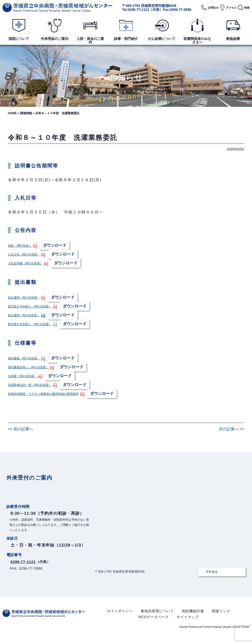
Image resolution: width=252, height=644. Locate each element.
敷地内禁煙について (157, 615)
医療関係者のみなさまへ (197, 40)
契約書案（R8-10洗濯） (25, 358)
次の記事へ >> (231, 429)
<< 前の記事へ (21, 429)
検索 (247, 8)
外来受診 (55, 39)
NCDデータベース (154, 621)
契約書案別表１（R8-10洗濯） (30, 367)
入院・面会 (90, 40)
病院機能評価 (193, 615)
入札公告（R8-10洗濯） (25, 254)
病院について (19, 39)
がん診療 (162, 39)
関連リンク (221, 615)
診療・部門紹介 (126, 39)
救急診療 (233, 39)
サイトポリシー (120, 615)
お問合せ (213, 8)
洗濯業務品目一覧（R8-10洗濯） (31, 385)
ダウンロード (57, 245)
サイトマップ (188, 621)
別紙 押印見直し (21, 246)
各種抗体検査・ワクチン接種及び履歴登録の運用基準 (46, 394)
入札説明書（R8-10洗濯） (27, 263)
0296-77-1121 (138, 10)
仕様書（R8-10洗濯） (23, 376)
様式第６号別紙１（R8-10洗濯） (31, 306)
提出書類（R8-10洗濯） (25, 298)
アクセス (231, 8)
